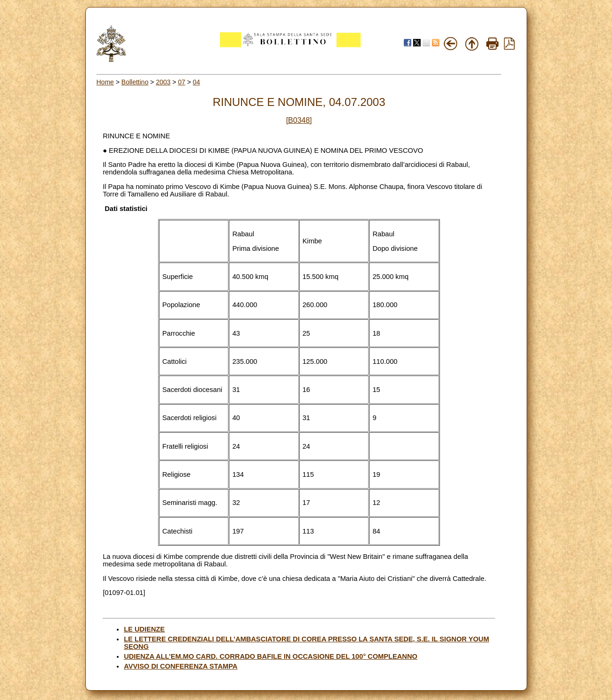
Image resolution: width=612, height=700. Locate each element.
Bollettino (135, 82)
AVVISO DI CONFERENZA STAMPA (181, 666)
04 (196, 82)
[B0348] (299, 120)
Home (105, 82)
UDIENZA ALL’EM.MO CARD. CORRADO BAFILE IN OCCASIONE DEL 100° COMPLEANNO (271, 656)
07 (182, 82)
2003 (163, 82)
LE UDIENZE (144, 629)
